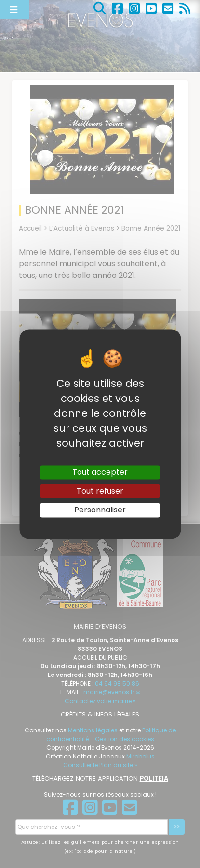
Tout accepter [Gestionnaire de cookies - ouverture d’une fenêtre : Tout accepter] (100, 472)
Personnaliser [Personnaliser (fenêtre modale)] (100, 510)
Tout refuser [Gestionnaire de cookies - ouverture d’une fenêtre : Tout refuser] (100, 491)
